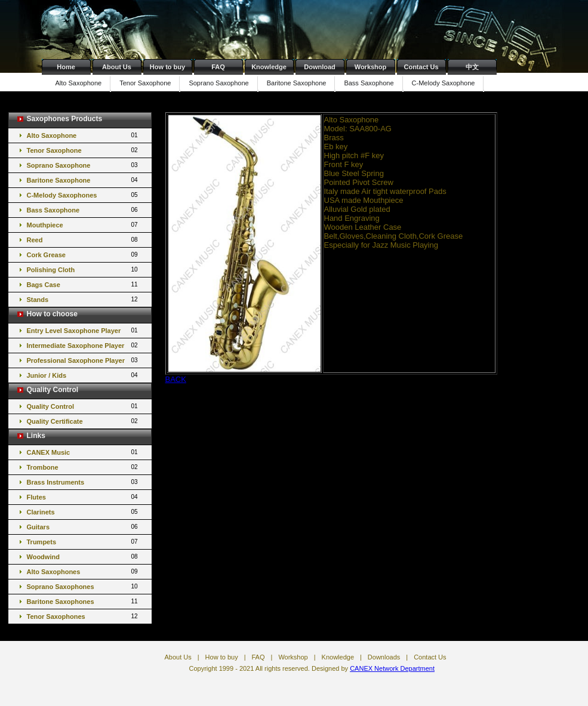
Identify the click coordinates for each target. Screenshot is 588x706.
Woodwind (83, 557)
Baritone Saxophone (297, 83)
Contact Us (421, 67)
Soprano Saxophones (83, 586)
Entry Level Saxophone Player (83, 330)
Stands (83, 299)
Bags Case (83, 284)
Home (66, 67)
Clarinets (83, 512)
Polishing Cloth (83, 269)
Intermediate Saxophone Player (83, 345)
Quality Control (83, 406)
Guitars (83, 527)
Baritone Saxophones (83, 601)
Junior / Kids (83, 375)
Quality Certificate (83, 421)
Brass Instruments (83, 482)
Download (320, 67)
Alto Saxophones (83, 571)
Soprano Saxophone (218, 83)
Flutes (83, 497)
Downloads (384, 657)
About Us (117, 67)
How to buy (167, 67)
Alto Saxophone (79, 83)
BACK (176, 379)
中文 (472, 67)
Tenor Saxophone (145, 83)
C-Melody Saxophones (83, 195)
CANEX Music (83, 452)
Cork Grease (83, 255)
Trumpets (83, 542)
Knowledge (269, 67)
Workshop (371, 67)
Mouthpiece (83, 225)
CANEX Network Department (392, 668)
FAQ (218, 67)
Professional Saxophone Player (83, 360)
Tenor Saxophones (83, 616)
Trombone (83, 467)
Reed (83, 240)
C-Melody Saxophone (444, 83)
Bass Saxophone (369, 83)
